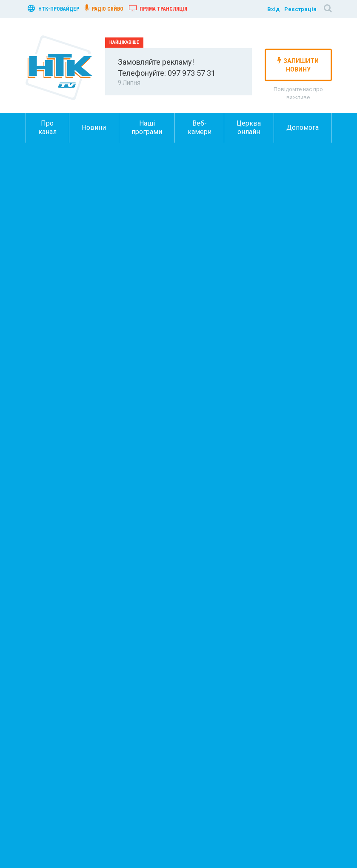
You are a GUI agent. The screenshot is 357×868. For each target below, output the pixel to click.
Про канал (47, 127)
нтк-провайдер (53, 8)
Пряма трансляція (158, 8)
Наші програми (147, 127)
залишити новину (298, 65)
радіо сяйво (104, 8)
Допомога (303, 127)
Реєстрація (300, 9)
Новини (94, 127)
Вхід (273, 9)
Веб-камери (200, 127)
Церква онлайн (249, 127)
